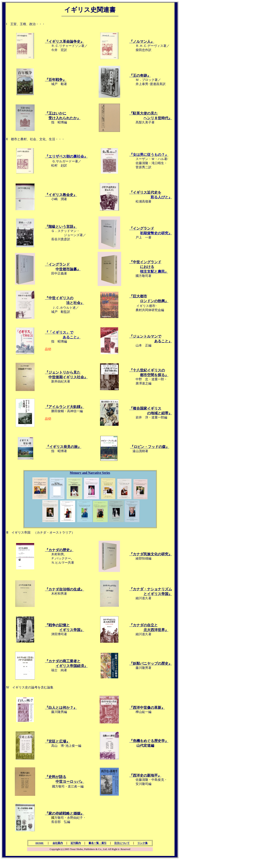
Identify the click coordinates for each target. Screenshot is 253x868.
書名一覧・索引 (98, 843)
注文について (122, 843)
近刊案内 (76, 843)
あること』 (72, 337)
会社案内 (58, 843)
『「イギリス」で (59, 332)
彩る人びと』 (161, 197)
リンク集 (143, 843)
